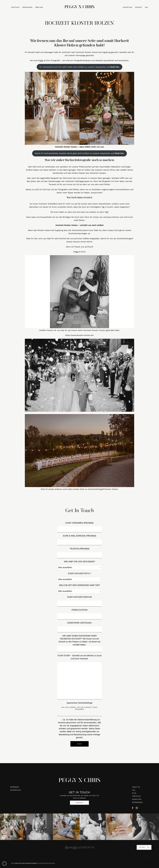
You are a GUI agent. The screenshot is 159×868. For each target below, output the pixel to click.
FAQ (146, 7)
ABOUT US (136, 787)
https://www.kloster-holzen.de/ (79, 335)
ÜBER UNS (39, 7)
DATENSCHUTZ (16, 790)
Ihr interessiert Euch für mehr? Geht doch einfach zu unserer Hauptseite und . (80, 67)
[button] (4, 864)
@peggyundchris (80, 847)
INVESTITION (128, 7)
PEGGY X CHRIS (79, 782)
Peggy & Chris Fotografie (49, 60)
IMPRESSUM (15, 787)
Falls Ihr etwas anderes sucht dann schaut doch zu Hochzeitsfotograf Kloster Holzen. (80, 489)
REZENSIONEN (137, 802)
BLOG (134, 793)
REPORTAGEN (27, 7)
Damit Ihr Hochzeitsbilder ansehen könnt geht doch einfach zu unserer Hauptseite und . (80, 153)
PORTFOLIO (15, 7)
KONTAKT (139, 7)
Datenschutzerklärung (87, 720)
